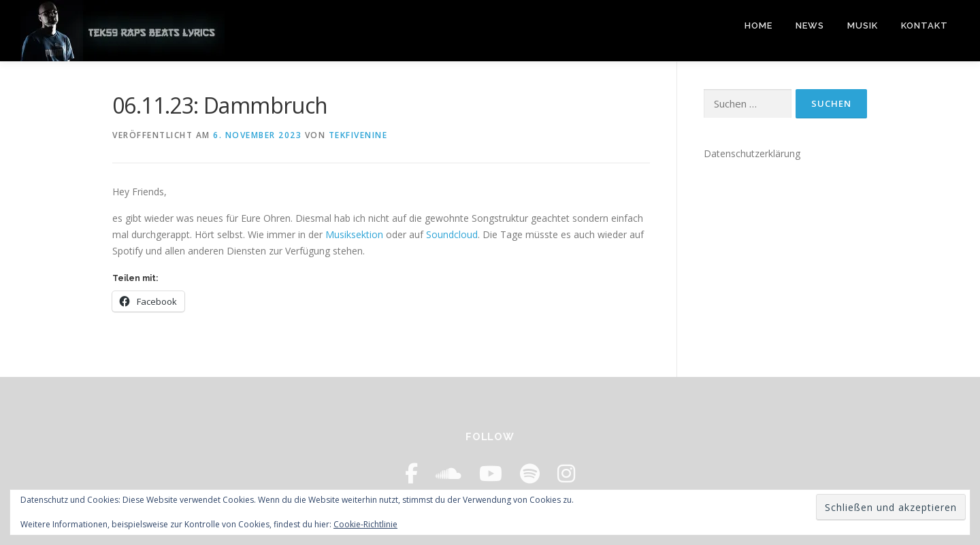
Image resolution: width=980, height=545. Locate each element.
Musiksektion (354, 234)
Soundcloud (452, 234)
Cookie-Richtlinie (365, 524)
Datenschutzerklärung (752, 153)
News (810, 26)
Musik (863, 26)
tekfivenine (358, 135)
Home (758, 26)
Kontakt (925, 26)
